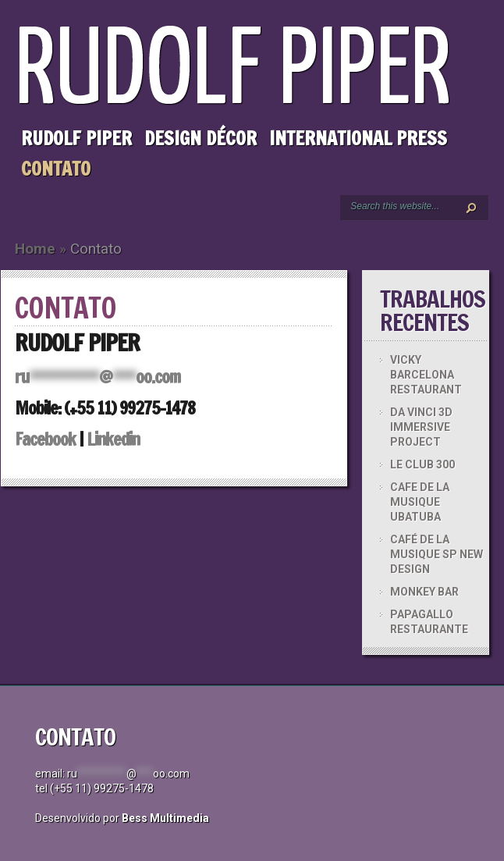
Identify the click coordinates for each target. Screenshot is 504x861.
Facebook (45, 439)
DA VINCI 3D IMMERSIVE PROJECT (421, 427)
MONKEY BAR (424, 592)
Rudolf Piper (76, 138)
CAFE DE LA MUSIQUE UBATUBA (420, 502)
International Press (358, 138)
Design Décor (201, 138)
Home (35, 249)
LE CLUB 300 (422, 464)
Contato (56, 169)
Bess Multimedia (165, 818)
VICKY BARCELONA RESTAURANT (426, 375)
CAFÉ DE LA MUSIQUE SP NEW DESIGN (437, 554)
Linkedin (113, 439)
